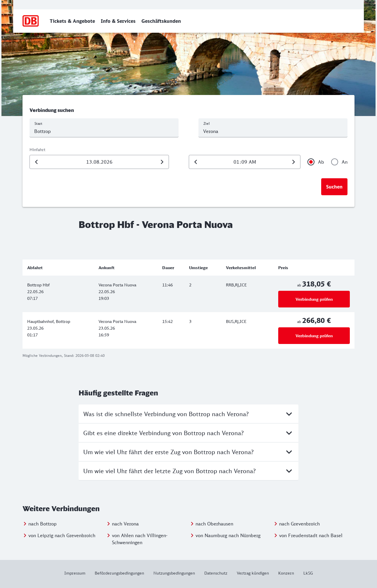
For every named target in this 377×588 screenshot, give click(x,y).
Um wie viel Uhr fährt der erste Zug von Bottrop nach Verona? (188, 452)
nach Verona (125, 524)
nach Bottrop (43, 524)
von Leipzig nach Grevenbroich (62, 535)
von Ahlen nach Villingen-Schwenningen (140, 539)
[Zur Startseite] (31, 21)
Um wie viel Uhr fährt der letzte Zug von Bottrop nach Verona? (188, 471)
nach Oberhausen (214, 524)
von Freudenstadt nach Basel (311, 535)
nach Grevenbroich (299, 524)
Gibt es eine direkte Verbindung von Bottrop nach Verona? (188, 433)
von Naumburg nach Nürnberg (228, 535)
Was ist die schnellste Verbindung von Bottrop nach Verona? (188, 414)
